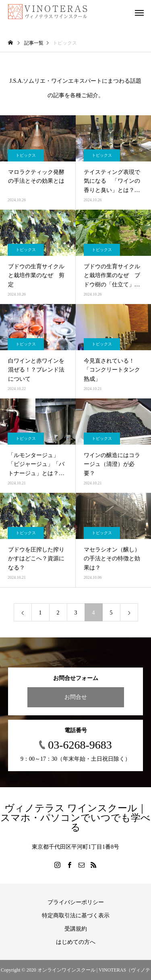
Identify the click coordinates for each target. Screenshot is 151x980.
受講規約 (76, 929)
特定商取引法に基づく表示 (76, 916)
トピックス (26, 155)
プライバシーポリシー (76, 902)
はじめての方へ (76, 942)
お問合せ (76, 697)
